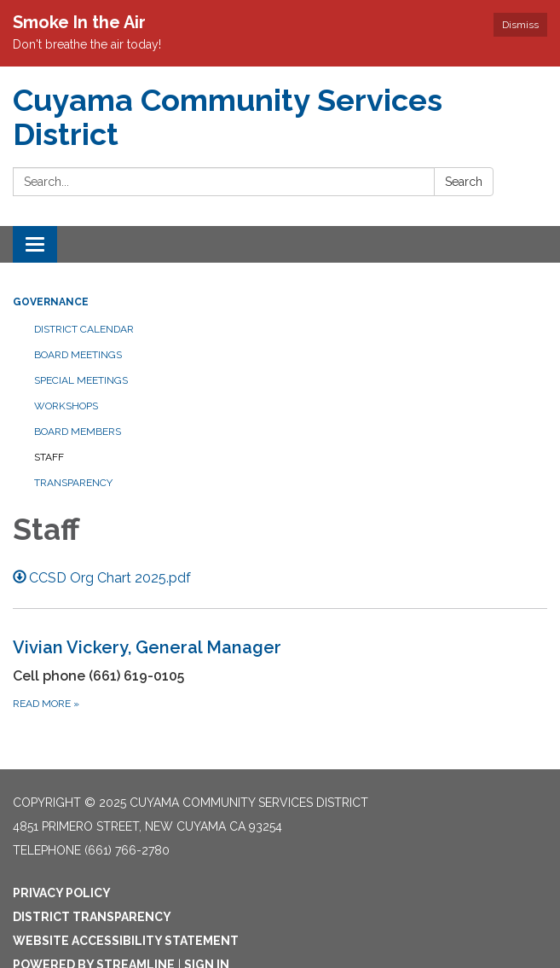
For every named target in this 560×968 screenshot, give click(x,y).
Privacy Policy (62, 893)
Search (464, 182)
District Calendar (84, 329)
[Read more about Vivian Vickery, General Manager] (280, 673)
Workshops (66, 406)
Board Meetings (78, 355)
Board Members (78, 432)
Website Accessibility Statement (126, 941)
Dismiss (520, 25)
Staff (49, 457)
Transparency (73, 483)
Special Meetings (81, 380)
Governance (51, 302)
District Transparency (92, 917)
